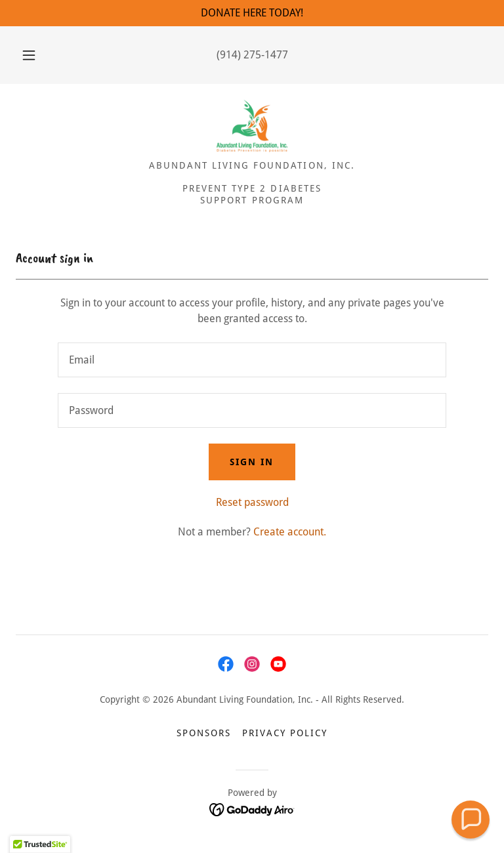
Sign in (252, 462)
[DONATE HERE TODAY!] (252, 13)
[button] (36, 55)
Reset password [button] (252, 502)
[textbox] (252, 360)
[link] (252, 126)
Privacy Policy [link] (285, 733)
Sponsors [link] (204, 733)
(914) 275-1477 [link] (252, 55)
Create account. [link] (290, 532)
